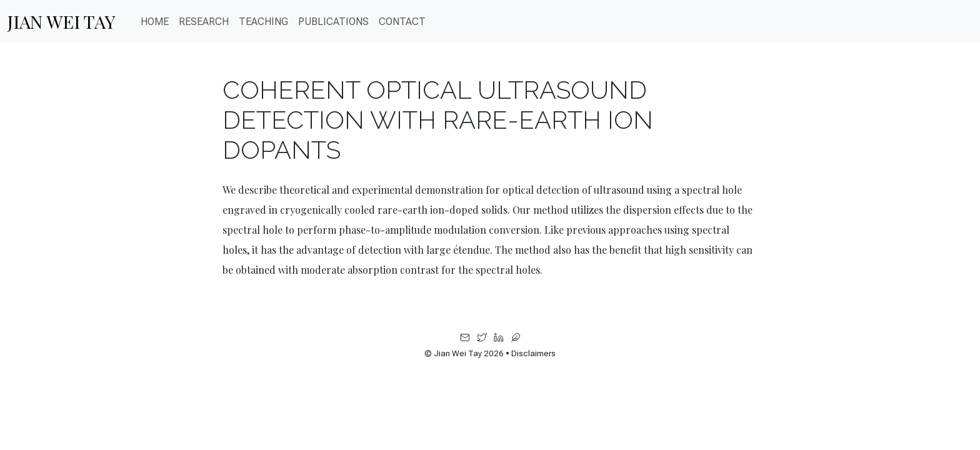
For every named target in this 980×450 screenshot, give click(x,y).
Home (155, 22)
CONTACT (402, 22)
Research (204, 22)
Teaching (263, 22)
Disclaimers (533, 353)
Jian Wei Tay (62, 21)
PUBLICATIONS (333, 22)
